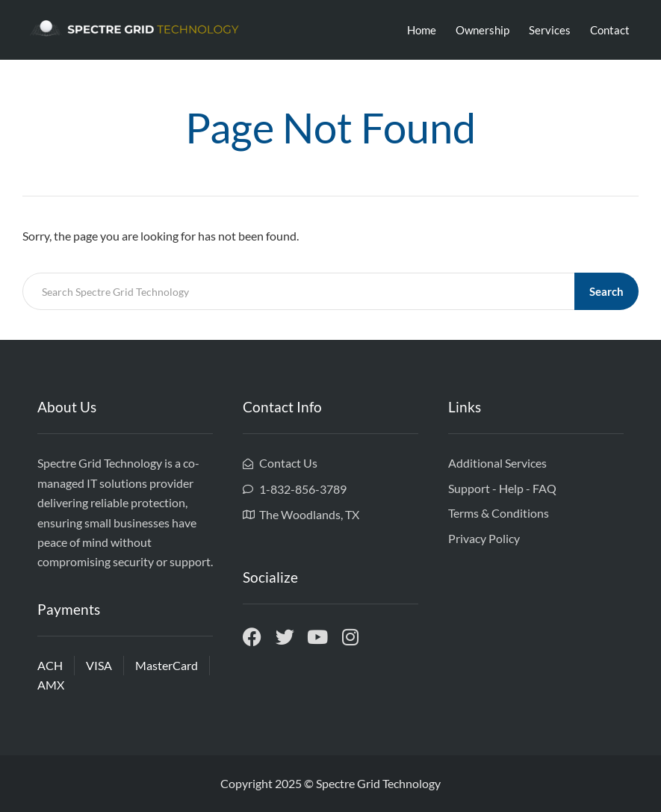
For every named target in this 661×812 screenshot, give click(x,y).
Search (606, 291)
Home (422, 30)
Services (550, 30)
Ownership (482, 30)
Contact (610, 30)
